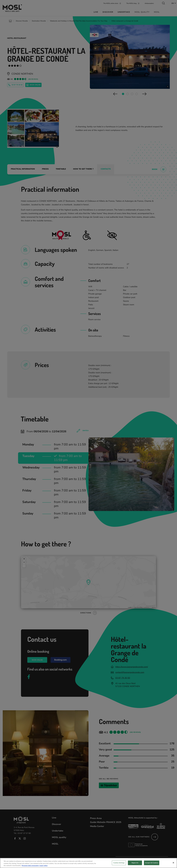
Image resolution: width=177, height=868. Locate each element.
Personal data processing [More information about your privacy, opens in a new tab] (30, 866)
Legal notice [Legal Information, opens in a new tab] (43, 866)
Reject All (135, 863)
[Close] (173, 863)
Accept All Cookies (152, 863)
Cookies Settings (119, 863)
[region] (88, 863)
